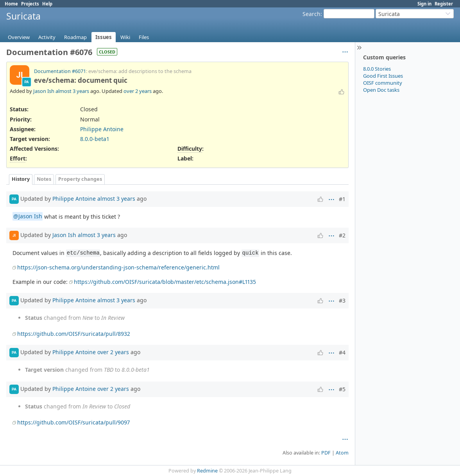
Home (11, 4)
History (21, 179)
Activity (47, 37)
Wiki (125, 37)
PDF (326, 453)
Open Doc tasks (381, 90)
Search (311, 14)
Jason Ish (44, 91)
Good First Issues (383, 76)
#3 (342, 300)
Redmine (207, 471)
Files (144, 37)
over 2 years (138, 91)
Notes (44, 179)
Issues (104, 37)
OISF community (383, 83)
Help (47, 4)
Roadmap (75, 37)
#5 (342, 389)
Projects (30, 4)
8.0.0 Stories (377, 69)
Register (444, 4)
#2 (342, 235)
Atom (342, 453)
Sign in (424, 4)
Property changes (80, 179)
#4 (342, 352)
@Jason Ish (28, 217)
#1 (342, 199)
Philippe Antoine (102, 129)
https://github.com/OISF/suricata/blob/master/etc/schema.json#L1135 (165, 282)
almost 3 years (72, 91)
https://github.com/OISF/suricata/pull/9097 (73, 422)
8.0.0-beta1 (95, 139)
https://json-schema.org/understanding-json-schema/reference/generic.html (118, 267)
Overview (19, 37)
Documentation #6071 (60, 71)
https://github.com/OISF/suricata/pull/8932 (74, 334)
